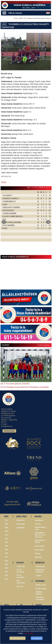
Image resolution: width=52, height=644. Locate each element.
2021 (6, 542)
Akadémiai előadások (39, 593)
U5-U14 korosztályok (20, 576)
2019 (6, 550)
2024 (7, 531)
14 (38, 188)
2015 (6, 564)
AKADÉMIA (38, 516)
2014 (6, 568)
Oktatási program (41, 585)
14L (49, 188)
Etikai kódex (38, 557)
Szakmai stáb (21, 566)
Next (48, 222)
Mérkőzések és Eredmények (40, 571)
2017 (25, 18)
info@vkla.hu (7, 426)
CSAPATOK (20, 563)
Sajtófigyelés (21, 527)
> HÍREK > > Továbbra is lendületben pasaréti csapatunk (32, 18)
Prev (4, 222)
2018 (6, 553)
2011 (6, 579)
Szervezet (38, 524)
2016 (6, 561)
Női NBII (41, 188)
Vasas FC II (20, 586)
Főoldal (16, 18)
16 (34, 188)
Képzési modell (39, 546)
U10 (4, 24)
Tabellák (38, 575)
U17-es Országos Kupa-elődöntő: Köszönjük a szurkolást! (25, 387)
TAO (21, 605)
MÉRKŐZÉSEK (40, 563)
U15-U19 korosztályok (20, 571)
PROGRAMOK (40, 581)
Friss (6, 520)
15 (36, 188)
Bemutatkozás (39, 520)
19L (45, 188)
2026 (7, 524)
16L (47, 188)
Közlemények (21, 524)
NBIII (28, 188)
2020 (7, 546)
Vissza (4, 182)
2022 (7, 539)
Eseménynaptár (40, 566)
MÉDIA (7, 605)
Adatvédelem (29, 633)
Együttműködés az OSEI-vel (40, 541)
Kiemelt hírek (21, 520)
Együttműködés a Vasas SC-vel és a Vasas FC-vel (40, 535)
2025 (7, 527)
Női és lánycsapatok (21, 582)
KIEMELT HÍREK (21, 516)
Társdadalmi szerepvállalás (40, 598)
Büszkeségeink (39, 550)
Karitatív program (41, 588)
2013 (6, 572)
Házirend (38, 553)
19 (31, 188)
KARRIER (39, 605)
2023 (7, 535)
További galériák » (44, 345)
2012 (6, 575)
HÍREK (6, 516)
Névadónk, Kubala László (40, 528)
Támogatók (9, 431)
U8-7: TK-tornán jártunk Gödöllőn (15, 384)
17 (33, 188)
